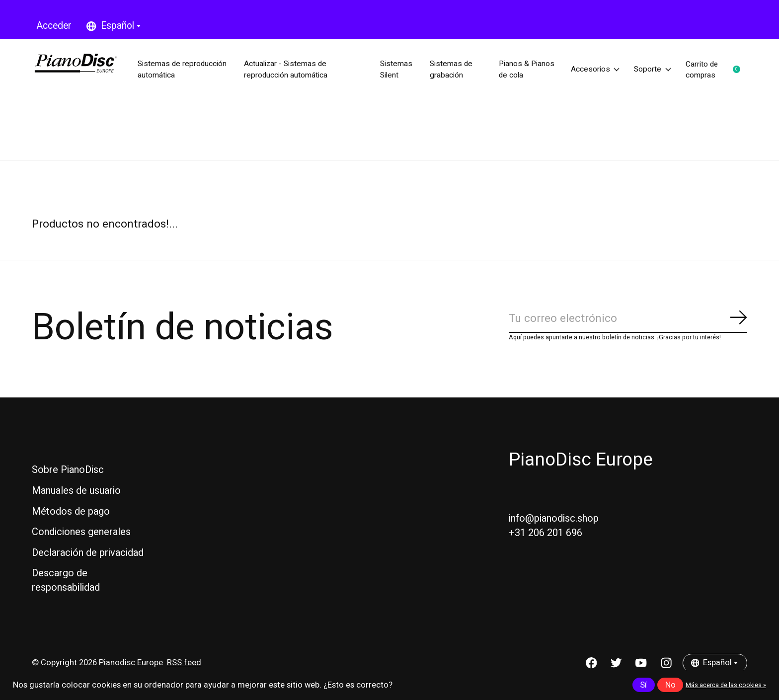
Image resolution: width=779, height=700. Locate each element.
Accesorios (589, 70)
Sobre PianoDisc (68, 470)
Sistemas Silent (395, 70)
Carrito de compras (716, 70)
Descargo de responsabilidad (66, 580)
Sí (643, 685)
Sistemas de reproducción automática (163, 69)
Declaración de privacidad (88, 553)
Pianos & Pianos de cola (512, 69)
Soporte (650, 70)
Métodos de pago (71, 511)
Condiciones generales (81, 532)
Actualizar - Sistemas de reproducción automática (290, 70)
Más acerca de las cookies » (726, 685)
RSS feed (184, 663)
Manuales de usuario (76, 491)
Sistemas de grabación (450, 70)
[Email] (628, 319)
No (670, 685)
